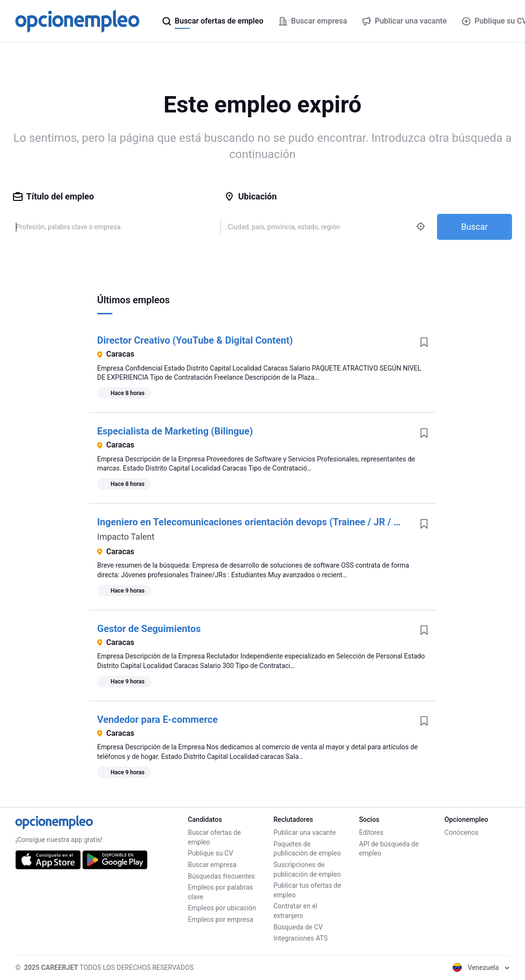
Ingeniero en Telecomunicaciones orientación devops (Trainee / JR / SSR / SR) (266, 522)
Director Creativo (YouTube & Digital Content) (195, 340)
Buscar (475, 227)
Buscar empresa (212, 865)
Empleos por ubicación (222, 908)
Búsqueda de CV (298, 927)
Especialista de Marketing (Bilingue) (175, 431)
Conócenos (462, 832)
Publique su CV (211, 853)
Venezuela (481, 968)
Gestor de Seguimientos (149, 629)
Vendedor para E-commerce (157, 719)
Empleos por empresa (221, 919)
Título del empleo (54, 196)
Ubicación (250, 196)
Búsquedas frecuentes (221, 876)
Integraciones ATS (301, 938)
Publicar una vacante (305, 832)
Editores (371, 832)
